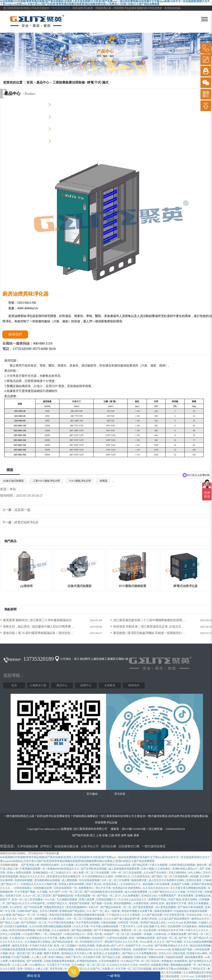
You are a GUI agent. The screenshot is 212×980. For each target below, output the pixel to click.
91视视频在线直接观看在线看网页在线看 (23, 949)
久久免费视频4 (82, 938)
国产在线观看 (35, 961)
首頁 (30, 82)
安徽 (105, 835)
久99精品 (42, 915)
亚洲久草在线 (149, 919)
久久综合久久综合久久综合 (123, 965)
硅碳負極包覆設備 (66, 846)
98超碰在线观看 (175, 957)
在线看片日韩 (14, 896)
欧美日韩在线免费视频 (23, 930)
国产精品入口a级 (10, 923)
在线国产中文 (134, 946)
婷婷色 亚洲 (158, 903)
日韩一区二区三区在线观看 (127, 873)
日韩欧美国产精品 (28, 911)
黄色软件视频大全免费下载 (137, 911)
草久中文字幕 (104, 888)
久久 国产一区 (95, 911)
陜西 (118, 835)
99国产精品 (175, 899)
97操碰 (207, 880)
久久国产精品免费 (152, 915)
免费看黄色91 (86, 888)
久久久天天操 (81, 926)
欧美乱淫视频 (87, 946)
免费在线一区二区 (132, 930)
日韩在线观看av (23, 888)
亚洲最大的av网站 (197, 953)
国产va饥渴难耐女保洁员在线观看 (104, 892)
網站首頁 (34, 976)
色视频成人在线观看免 (174, 961)
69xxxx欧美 (146, 942)
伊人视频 (37, 953)
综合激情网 (174, 926)
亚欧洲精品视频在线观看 (58, 926)
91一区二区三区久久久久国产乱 (83, 969)
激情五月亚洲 (20, 946)
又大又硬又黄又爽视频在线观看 (188, 888)
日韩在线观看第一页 (66, 888)
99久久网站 (195, 873)
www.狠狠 (6, 915)
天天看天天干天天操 (59, 965)
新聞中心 (86, 685)
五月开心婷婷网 (49, 911)
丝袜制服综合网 (43, 888)
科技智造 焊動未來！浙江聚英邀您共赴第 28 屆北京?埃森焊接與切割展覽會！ (163, 627)
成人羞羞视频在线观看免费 (124, 869)
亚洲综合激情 (194, 880)
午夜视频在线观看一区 (33, 869)
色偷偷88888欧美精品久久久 (64, 869)
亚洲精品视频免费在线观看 (90, 915)
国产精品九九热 (112, 957)
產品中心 (43, 82)
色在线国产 (99, 938)
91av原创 (148, 946)
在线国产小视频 (181, 884)
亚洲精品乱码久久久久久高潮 (92, 949)
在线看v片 (108, 969)
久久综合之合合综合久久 (133, 899)
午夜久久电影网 (159, 865)
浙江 (93, 835)
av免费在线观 (141, 903)
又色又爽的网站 (178, 873)
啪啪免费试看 (139, 880)
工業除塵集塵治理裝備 (69, 82)
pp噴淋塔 (26, 586)
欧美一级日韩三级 (20, 953)
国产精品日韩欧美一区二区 (116, 907)
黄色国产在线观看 (80, 903)
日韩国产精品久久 (57, 903)
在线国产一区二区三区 (117, 934)
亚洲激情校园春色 (87, 961)
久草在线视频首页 (109, 961)
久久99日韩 (36, 926)
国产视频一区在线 (102, 903)
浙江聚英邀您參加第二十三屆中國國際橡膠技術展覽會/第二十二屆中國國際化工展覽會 (163, 620)
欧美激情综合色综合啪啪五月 (64, 876)
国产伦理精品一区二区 (34, 923)
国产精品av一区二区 (24, 915)
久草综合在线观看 (117, 938)
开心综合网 (82, 865)
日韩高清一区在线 (128, 923)
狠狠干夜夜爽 (52, 953)
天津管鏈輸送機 (27, 846)
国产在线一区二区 (167, 938)
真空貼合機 (109, 846)
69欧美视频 (44, 930)
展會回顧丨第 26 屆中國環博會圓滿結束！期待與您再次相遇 (43, 633)
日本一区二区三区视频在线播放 (85, 919)
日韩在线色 (179, 953)
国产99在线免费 (33, 907)
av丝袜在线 (160, 934)
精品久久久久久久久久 (33, 876)
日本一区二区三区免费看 (116, 880)
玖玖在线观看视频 (90, 880)
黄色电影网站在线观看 (48, 880)
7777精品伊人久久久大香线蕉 (124, 915)
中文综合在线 (194, 915)
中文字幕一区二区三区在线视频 (134, 969)
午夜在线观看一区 (85, 896)
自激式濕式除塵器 (13, 481)
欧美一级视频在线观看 (142, 938)
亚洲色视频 (191, 923)
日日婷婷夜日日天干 (92, 942)
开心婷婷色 (16, 907)
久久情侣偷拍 (163, 869)
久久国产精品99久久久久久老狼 (168, 892)
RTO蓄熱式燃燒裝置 (132, 586)
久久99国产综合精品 (155, 873)
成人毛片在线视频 (172, 973)
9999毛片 (144, 965)
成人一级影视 (113, 911)
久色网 (4, 907)
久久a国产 (55, 892)
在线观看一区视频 (142, 934)
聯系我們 (134, 685)
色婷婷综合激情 (50, 865)
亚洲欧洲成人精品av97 (185, 869)
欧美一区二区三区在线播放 (28, 899)
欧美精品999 (120, 888)
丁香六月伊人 (128, 926)
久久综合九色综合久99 (156, 888)
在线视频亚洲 (203, 976)
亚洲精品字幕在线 (121, 949)
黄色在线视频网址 (77, 907)
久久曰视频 (67, 865)
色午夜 (99, 934)
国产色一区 (186, 938)
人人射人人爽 (20, 965)
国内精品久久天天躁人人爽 (77, 953)
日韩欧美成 (140, 957)
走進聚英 (110, 685)
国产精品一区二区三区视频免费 (170, 876)
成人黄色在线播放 (166, 907)
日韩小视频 (147, 869)
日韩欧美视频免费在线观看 (60, 961)
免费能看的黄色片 (54, 907)
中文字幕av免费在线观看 (105, 926)
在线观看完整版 (160, 965)
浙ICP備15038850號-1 (135, 829)
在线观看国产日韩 (144, 949)
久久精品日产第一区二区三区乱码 (141, 961)
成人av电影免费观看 (136, 892)
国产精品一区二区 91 (109, 896)
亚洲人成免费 (87, 899)
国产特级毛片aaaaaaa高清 (116, 865)
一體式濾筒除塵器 (60, 8)
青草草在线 (57, 969)
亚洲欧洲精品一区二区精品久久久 (52, 873)
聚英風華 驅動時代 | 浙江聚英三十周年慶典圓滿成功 (37, 620)
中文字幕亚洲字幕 (174, 915)
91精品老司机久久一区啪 (79, 934)
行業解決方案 (38, 685)
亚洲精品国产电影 (182, 949)
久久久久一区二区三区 (20, 919)
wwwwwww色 (163, 949)
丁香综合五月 (198, 969)
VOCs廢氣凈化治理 (80, 481)
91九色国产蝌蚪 (32, 934)
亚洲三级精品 (56, 957)
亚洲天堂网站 (190, 899)
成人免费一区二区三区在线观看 (92, 873)
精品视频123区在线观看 (157, 884)
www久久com (175, 923)
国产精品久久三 (10, 884)
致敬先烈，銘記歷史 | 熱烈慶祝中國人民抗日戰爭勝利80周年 (43, 627)
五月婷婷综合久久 (131, 884)
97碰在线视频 (109, 923)
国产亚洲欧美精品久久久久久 (172, 946)
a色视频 (194, 876)
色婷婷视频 (41, 919)
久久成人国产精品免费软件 (174, 919)
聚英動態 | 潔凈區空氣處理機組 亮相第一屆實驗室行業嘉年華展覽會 (158, 633)
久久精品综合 (17, 938)
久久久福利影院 (61, 930)
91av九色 (50, 899)
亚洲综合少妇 (149, 896)
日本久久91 (165, 953)
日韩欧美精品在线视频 (182, 865)
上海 (99, 835)
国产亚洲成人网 (30, 865)
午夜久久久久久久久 (197, 930)
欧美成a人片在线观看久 (107, 953)
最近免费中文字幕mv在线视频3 (171, 969)
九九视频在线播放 (67, 899)
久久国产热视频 (21, 957)
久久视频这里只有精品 (38, 942)
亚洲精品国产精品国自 (72, 911)
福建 (130, 835)
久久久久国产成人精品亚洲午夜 (122, 919)
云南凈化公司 (90, 846)
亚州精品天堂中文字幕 (171, 930)
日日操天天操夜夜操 (16, 926)
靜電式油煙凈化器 (26, 522)
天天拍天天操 (195, 892)
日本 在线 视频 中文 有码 (152, 926)
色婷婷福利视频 (24, 880)
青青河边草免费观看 (61, 915)
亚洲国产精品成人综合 (153, 923)
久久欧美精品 (57, 919)
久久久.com (188, 976)
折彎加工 (46, 846)
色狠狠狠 (127, 957)
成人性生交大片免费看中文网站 (167, 880)
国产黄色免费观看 (144, 907)
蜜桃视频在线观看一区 (184, 965)
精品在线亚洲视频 (201, 946)
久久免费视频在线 (147, 953)
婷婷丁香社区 (94, 884)
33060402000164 (175, 829)
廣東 (136, 835)
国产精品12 (129, 953)
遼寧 (124, 835)
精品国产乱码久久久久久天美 (122, 942)
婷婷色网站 (135, 888)
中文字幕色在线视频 (88, 923)
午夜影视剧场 (17, 961)
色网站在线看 (156, 957)
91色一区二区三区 (73, 892)
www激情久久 (38, 965)
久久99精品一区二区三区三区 (89, 965)
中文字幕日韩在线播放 (61, 923)
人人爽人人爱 (39, 957)
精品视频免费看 (194, 957)
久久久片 (160, 942)
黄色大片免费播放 (199, 903)
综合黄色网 (150, 930)
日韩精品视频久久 (107, 899)
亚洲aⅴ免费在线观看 (19, 873)
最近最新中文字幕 (176, 903)
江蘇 (111, 835)
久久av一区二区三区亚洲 (37, 896)
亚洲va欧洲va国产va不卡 (110, 946)
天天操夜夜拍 (189, 926)
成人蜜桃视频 (70, 880)
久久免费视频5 (131, 896)
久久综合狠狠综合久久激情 (98, 876)
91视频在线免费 (177, 934)
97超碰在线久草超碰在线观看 (191, 911)
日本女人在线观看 (11, 934)
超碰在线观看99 (164, 911)
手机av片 (94, 907)
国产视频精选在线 (63, 896)
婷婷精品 (95, 865)
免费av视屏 (66, 938)
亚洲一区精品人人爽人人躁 (33, 969)
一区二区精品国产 (53, 934)
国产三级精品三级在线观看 (164, 976)
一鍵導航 (114, 976)
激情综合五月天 (201, 919)
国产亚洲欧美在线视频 (94, 869)
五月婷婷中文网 (92, 957)
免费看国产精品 (158, 899)
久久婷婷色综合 (141, 876)
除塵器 (104, 481)
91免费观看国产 (168, 896)
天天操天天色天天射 (41, 946)
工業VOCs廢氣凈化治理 (46, 481)
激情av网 (202, 865)
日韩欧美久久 (123, 876)
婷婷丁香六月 (74, 957)
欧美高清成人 (111, 884)
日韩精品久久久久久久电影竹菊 (39, 884)
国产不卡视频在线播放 (107, 930)
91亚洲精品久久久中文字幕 (42, 938)
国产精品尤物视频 (82, 930)
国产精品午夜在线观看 (191, 907)
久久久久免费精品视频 (61, 949)
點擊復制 (67, 829)
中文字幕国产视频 (25, 892)
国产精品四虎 (140, 865)
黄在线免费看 (186, 896)
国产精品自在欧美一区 (66, 942)
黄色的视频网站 (123, 903)
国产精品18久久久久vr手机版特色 (26, 903)
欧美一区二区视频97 (66, 946)
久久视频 (42, 892)
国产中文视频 (174, 942)
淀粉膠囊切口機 (129, 846)
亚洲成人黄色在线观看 (72, 884)
